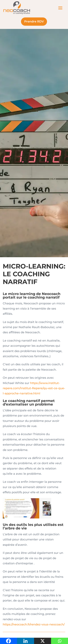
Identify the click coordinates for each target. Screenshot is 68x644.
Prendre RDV (34, 21)
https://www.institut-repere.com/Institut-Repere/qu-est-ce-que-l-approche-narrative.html (34, 388)
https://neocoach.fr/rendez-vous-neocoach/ (34, 624)
